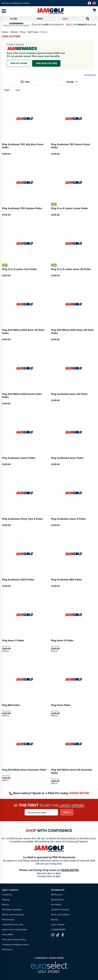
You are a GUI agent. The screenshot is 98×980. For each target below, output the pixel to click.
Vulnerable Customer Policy (14, 940)
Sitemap (54, 920)
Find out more (19, 63)
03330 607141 (79, 793)
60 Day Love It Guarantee (13, 915)
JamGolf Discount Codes (13, 925)
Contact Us (7, 895)
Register (61, 925)
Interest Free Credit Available (15, 930)
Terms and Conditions (60, 915)
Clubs (14, 19)
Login (53, 925)
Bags (40, 19)
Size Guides (56, 905)
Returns (5, 905)
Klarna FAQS (7, 935)
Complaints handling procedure (16, 945)
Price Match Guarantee (12, 910)
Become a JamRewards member (16, 3)
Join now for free (46, 63)
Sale (65, 19)
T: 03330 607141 (58, 930)
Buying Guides (57, 900)
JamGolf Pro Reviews (60, 910)
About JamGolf (10, 890)
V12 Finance (7, 950)
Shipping (6, 900)
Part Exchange (8, 920)
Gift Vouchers (57, 895)
